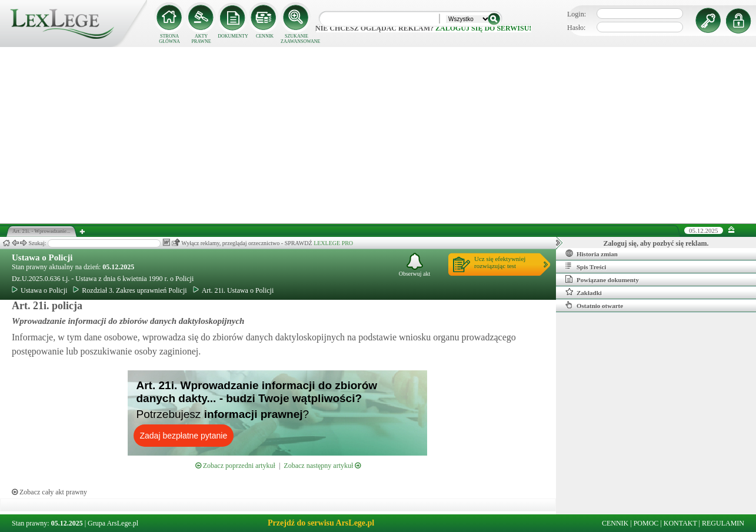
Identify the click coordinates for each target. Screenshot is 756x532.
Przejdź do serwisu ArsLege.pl (321, 523)
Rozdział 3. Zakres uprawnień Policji (130, 290)
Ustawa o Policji (42, 257)
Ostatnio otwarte (594, 305)
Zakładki (584, 292)
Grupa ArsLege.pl (113, 523)
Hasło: (576, 28)
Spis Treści (586, 266)
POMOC (646, 523)
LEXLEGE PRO (333, 243)
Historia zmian (592, 253)
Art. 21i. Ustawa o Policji (234, 290)
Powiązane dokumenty (602, 279)
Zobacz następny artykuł (322, 466)
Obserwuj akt (415, 265)
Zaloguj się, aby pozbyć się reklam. (656, 243)
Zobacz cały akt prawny (49, 492)
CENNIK (265, 36)
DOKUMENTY (233, 36)
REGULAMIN (723, 523)
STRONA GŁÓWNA (169, 39)
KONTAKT (680, 523)
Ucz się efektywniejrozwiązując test (500, 262)
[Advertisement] (378, 135)
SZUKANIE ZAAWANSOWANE (297, 39)
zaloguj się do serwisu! (483, 28)
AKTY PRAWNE (201, 39)
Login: (577, 14)
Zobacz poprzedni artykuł (235, 466)
